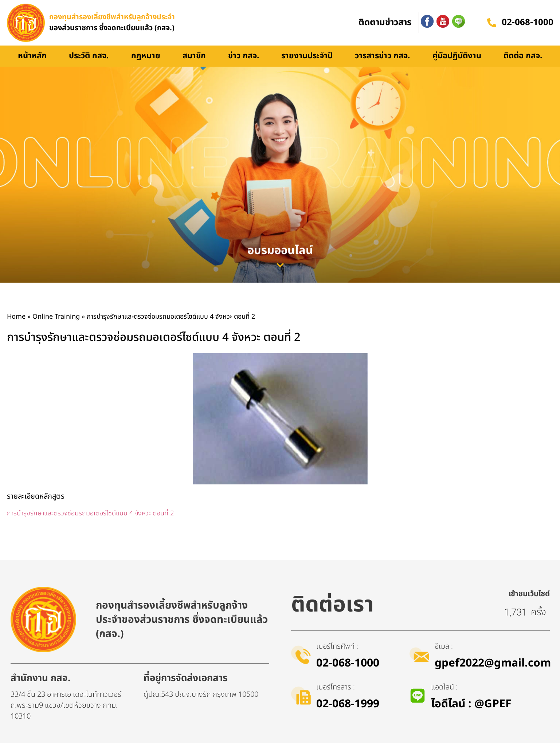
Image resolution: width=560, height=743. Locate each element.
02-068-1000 (528, 23)
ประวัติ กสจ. (89, 56)
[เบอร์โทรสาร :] (301, 696)
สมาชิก (194, 56)
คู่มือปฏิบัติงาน (457, 56)
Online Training (56, 317)
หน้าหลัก (32, 56)
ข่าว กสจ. (244, 56)
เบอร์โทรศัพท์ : (337, 646)
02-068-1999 (348, 704)
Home (16, 317)
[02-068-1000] (492, 23)
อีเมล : (444, 646)
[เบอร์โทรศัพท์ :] (301, 655)
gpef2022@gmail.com (493, 663)
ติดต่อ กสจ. (523, 56)
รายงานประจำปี (307, 56)
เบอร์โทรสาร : (336, 687)
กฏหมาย (146, 56)
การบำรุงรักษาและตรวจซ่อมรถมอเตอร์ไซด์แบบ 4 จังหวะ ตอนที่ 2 (90, 513)
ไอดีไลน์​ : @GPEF (471, 704)
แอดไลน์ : (444, 687)
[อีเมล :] (419, 655)
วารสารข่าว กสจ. (382, 56)
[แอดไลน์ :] (418, 696)
